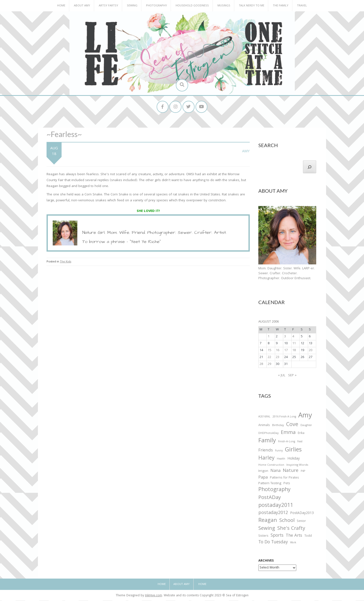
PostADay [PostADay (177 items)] (270, 498)
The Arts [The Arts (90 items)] (294, 536)
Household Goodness (192, 6)
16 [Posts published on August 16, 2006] (278, 351)
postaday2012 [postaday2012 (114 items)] (273, 514)
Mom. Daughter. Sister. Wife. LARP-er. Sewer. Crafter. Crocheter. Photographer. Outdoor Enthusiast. (287, 274)
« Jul (282, 376)
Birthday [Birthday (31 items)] (278, 426)
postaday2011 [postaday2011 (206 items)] (276, 506)
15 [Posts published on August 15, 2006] (269, 351)
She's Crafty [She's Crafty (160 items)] (291, 529)
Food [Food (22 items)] (300, 442)
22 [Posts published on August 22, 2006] (269, 358)
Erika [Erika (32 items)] (301, 434)
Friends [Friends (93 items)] (266, 451)
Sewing (132, 6)
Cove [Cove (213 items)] (292, 426)
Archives (266, 561)
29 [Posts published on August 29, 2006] (269, 364)
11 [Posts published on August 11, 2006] (294, 344)
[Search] (310, 167)
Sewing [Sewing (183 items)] (267, 529)
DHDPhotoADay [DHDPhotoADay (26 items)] (268, 434)
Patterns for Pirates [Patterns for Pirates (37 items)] (284, 478)
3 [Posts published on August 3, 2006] (285, 337)
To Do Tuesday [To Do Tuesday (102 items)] (273, 543)
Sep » (292, 376)
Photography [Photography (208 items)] (274, 490)
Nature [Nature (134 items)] (291, 471)
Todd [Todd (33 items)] (308, 537)
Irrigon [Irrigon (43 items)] (263, 472)
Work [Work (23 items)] (293, 544)
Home (61, 6)
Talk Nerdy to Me (252, 6)
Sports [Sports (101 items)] (277, 536)
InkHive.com (154, 596)
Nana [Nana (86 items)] (275, 471)
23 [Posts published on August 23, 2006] (278, 358)
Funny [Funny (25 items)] (279, 451)
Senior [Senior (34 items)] (301, 522)
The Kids (66, 262)
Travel (302, 6)
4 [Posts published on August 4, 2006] (293, 337)
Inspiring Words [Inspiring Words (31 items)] (297, 465)
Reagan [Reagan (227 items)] (268, 521)
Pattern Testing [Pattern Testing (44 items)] (270, 484)
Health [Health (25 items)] (281, 459)
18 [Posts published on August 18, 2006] (294, 351)
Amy (246, 152)
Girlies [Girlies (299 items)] (293, 451)
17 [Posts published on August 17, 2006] (286, 351)
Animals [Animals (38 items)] (264, 426)
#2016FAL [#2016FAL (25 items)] (264, 417)
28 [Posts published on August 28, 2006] (261, 364)
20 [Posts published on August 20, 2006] (311, 351)
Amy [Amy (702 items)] (305, 416)
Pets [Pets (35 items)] (287, 484)
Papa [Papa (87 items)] (263, 478)
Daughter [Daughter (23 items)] (306, 426)
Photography (157, 6)
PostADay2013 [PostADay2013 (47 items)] (302, 514)
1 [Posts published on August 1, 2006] (269, 337)
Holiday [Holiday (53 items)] (294, 459)
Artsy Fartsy (108, 6)
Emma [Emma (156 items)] (288, 433)
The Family (281, 6)
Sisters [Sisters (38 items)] (263, 537)
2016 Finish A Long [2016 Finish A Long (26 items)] (284, 417)
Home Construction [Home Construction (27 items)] (271, 466)
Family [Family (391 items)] (267, 442)
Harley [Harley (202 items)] (266, 459)
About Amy (82, 6)
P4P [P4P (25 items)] (303, 472)
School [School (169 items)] (287, 521)
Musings (224, 6)
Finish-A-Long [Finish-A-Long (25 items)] (287, 442)
